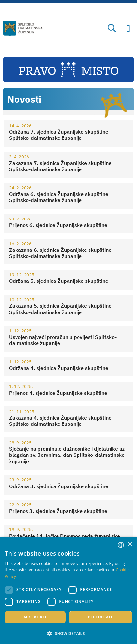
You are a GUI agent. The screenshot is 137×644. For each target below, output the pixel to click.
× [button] (130, 544)
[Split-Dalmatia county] (23, 28)
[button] (68, 633)
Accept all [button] (35, 617)
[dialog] (68, 590)
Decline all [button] (100, 617)
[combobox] (121, 545)
